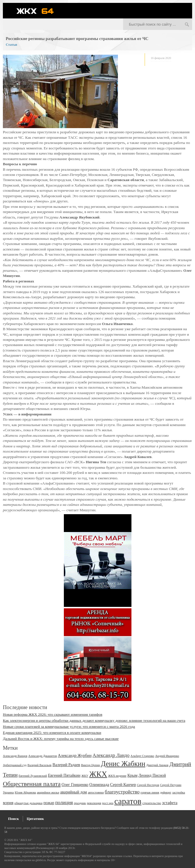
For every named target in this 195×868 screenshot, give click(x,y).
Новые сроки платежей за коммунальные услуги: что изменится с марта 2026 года (69, 727)
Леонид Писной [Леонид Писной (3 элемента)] (152, 775)
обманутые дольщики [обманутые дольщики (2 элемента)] (28, 803)
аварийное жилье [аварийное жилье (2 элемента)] (48, 792)
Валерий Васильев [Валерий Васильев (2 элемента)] (40, 765)
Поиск (14, 819)
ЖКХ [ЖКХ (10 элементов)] (98, 774)
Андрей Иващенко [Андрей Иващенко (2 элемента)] (167, 756)
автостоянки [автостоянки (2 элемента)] (96, 792)
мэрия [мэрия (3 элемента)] (8, 803)
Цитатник (35, 819)
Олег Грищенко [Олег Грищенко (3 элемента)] (75, 785)
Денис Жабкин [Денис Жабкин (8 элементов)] (123, 764)
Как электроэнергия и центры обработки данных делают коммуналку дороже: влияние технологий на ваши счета (94, 720)
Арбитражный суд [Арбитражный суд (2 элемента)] (15, 765)
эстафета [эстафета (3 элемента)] (170, 803)
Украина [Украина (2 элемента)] (8, 792)
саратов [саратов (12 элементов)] (128, 801)
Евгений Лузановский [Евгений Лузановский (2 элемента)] (33, 776)
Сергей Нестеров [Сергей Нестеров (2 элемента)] (148, 785)
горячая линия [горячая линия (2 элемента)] (150, 792)
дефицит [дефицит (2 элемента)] (166, 792)
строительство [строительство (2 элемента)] (152, 803)
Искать (187, 25)
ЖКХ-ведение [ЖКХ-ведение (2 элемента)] (117, 776)
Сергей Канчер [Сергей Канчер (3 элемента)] (123, 785)
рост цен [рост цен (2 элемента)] (108, 803)
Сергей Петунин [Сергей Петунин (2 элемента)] (171, 785)
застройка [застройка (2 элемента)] (179, 792)
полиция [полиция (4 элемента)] (64, 803)
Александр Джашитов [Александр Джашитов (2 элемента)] (43, 756)
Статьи (11, 45)
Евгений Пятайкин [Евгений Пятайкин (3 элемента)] (64, 775)
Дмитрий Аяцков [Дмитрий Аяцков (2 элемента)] (157, 765)
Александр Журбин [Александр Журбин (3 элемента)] (75, 755)
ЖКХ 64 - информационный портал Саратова (39, 11)
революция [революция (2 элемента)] (94, 803)
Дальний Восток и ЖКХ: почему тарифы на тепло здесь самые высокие (61, 739)
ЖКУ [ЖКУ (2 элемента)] (85, 776)
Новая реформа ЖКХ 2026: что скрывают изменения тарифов (53, 714)
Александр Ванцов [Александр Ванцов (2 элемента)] (15, 756)
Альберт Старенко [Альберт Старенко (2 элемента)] (142, 756)
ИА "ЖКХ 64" (23, 840)
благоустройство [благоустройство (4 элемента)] (122, 792)
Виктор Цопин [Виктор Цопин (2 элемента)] (91, 765)
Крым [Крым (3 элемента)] (132, 775)
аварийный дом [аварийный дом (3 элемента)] (73, 792)
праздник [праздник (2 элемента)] (80, 803)
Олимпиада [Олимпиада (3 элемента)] (99, 785)
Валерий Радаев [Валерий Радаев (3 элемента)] (66, 765)
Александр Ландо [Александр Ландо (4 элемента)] (111, 755)
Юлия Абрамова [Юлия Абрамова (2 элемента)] (25, 792)
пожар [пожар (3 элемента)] (49, 803)
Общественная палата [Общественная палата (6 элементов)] (32, 784)
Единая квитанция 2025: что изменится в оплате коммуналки (52, 733)
